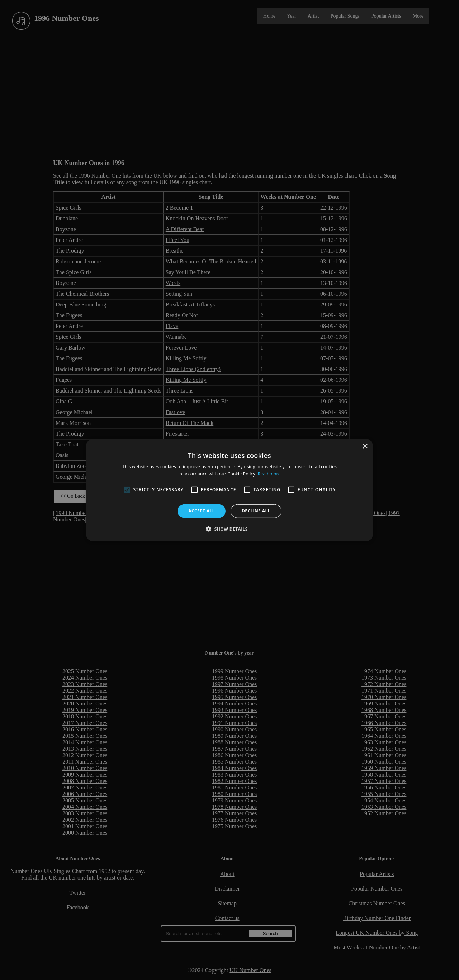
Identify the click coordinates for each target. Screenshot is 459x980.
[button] (229, 529)
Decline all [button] (256, 511)
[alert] (229, 490)
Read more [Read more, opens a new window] (269, 474)
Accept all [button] (202, 511)
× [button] (365, 446)
